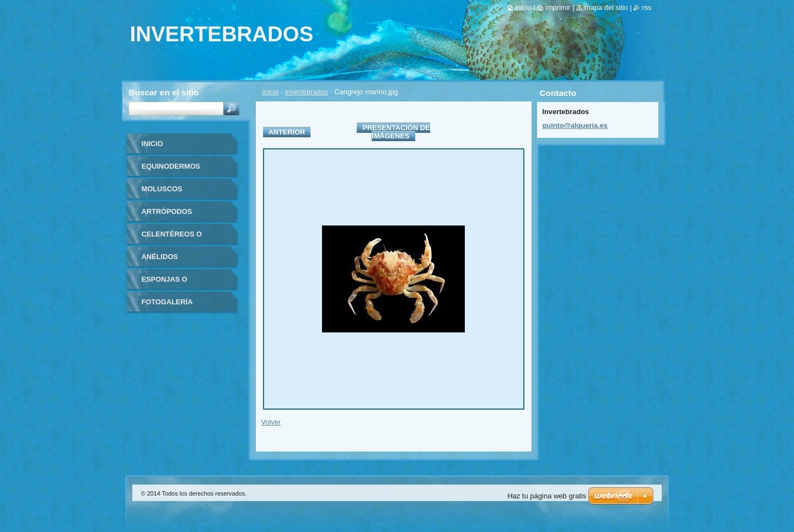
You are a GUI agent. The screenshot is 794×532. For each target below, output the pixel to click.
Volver (271, 422)
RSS (647, 7)
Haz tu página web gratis (547, 496)
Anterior (287, 132)
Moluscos (162, 189)
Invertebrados (307, 92)
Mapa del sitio (606, 7)
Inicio (271, 92)
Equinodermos (171, 166)
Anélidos (160, 257)
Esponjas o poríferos (165, 283)
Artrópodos (167, 211)
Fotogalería (167, 302)
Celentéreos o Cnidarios (172, 238)
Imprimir (558, 7)
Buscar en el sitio (164, 92)
